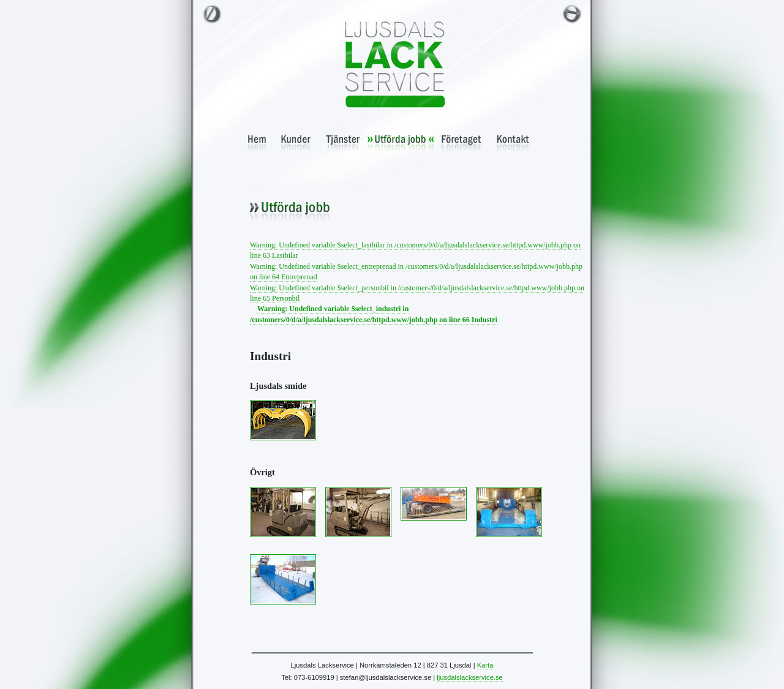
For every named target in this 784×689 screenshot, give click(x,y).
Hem (257, 143)
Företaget (462, 143)
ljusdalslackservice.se (470, 677)
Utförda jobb (401, 143)
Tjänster (343, 143)
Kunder (296, 143)
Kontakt (513, 143)
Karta (485, 665)
